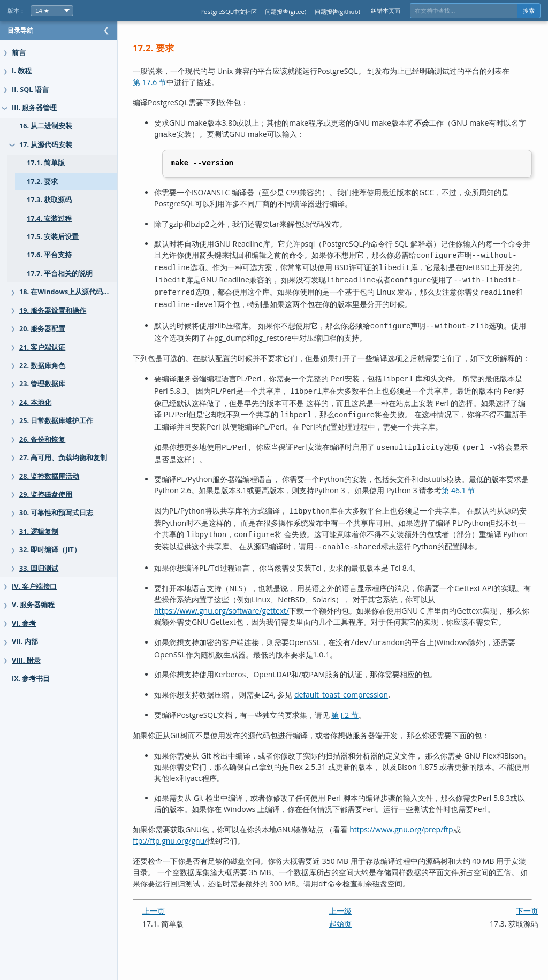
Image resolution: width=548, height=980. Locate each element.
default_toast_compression (363, 724)
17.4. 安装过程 (49, 219)
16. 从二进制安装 (46, 126)
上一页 (175, 939)
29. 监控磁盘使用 (46, 495)
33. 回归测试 (39, 568)
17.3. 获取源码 (49, 200)
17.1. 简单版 (46, 163)
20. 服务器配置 (42, 329)
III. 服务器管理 (34, 108)
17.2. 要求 (42, 182)
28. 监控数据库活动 (49, 476)
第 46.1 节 (502, 502)
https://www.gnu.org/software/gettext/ (243, 629)
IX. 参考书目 (31, 679)
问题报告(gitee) (286, 12)
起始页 (351, 951)
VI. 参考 (24, 623)
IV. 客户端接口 (34, 587)
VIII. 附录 (26, 660)
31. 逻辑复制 (39, 531)
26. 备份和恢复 (42, 439)
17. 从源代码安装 (46, 145)
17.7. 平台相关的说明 (60, 274)
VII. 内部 (25, 642)
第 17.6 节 (171, 82)
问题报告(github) (337, 12)
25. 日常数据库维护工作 (56, 421)
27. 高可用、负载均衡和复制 (63, 458)
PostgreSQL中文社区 (229, 12)
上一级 (351, 939)
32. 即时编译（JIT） (50, 550)
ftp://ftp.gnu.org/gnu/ (191, 870)
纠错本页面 (386, 10)
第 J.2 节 (366, 744)
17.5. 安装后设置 (53, 237)
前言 (19, 53)
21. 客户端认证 (42, 347)
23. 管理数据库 (42, 384)
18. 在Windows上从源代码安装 (68, 292)
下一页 (527, 939)
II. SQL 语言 (30, 90)
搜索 (529, 11)
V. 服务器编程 (33, 605)
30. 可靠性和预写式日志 (56, 513)
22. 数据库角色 (42, 366)
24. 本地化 (35, 403)
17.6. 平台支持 (49, 255)
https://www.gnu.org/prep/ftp (423, 859)
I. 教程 (22, 71)
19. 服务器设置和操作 (53, 311)
